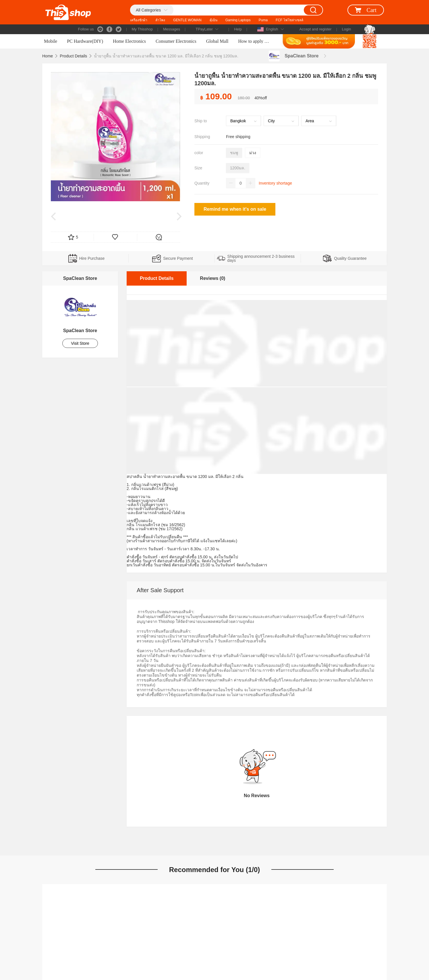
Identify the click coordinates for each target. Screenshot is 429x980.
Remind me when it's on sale (235, 209)
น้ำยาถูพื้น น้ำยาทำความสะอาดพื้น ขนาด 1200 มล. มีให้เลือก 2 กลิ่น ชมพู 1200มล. (166, 56)
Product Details (73, 56)
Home (48, 56)
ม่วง (253, 153)
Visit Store (80, 343)
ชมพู (234, 153)
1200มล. (238, 168)
